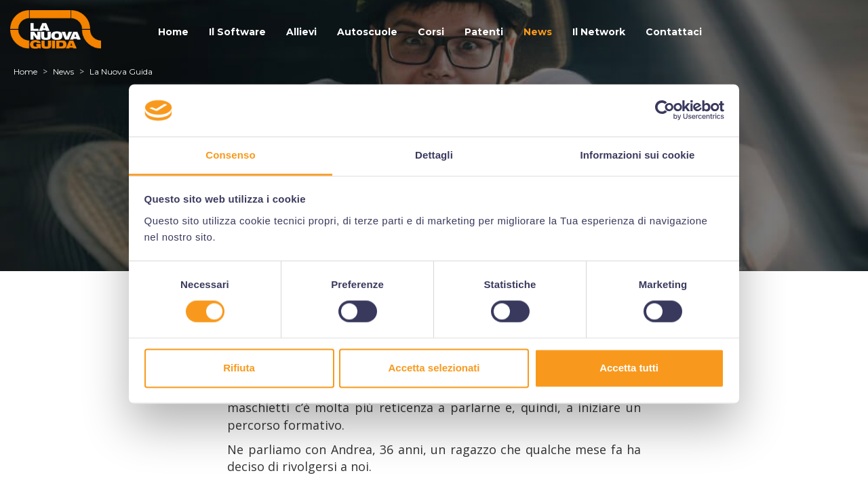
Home (173, 32)
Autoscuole (367, 32)
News (538, 32)
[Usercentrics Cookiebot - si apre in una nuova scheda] (665, 110)
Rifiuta (239, 368)
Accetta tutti (629, 368)
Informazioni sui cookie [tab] (638, 155)
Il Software (237, 32)
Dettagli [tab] (434, 155)
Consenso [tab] (230, 155)
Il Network (599, 32)
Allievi (301, 32)
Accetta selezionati (434, 368)
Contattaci (674, 32)
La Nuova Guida (121, 72)
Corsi (431, 32)
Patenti (484, 32)
